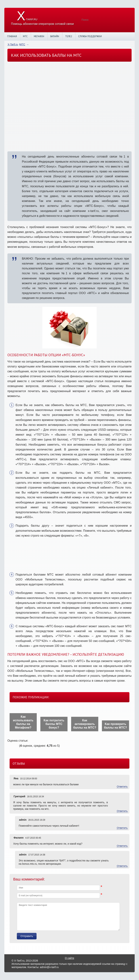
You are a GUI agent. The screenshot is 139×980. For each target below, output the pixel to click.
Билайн (55, 36)
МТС (25, 36)
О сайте (69, 958)
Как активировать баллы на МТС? (85, 724)
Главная (12, 36)
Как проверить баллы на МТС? (116, 726)
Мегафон (39, 36)
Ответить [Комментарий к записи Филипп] (122, 846)
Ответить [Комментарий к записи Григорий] (122, 811)
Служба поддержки (90, 36)
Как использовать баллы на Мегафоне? (23, 722)
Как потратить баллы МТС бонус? (54, 724)
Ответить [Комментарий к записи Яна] (122, 787)
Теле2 (69, 36)
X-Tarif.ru (13, 44)
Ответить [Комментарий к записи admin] (122, 828)
